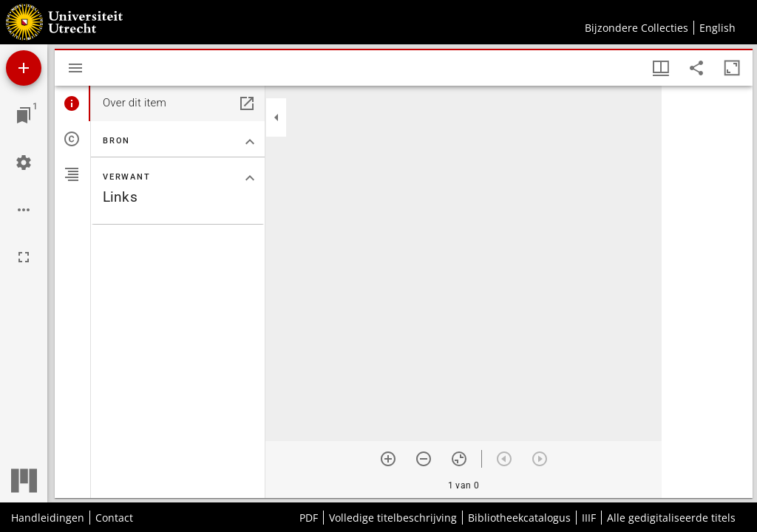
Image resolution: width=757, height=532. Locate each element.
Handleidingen (48, 518)
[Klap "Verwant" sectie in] (250, 178)
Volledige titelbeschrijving (393, 518)
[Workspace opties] (24, 210)
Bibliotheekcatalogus (519, 518)
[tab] (72, 103)
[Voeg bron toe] (24, 68)
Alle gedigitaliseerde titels (671, 518)
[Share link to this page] (696, 68)
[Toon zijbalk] (75, 68)
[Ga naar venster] (24, 115)
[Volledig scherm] (24, 257)
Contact (114, 518)
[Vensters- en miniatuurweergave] (661, 68)
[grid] (707, 292)
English (717, 28)
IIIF (589, 518)
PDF (309, 518)
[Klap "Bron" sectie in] (250, 142)
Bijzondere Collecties (637, 28)
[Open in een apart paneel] (247, 103)
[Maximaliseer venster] (732, 68)
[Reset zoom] (459, 459)
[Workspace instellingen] (24, 163)
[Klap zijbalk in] (276, 117)
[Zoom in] (388, 459)
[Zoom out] (424, 459)
